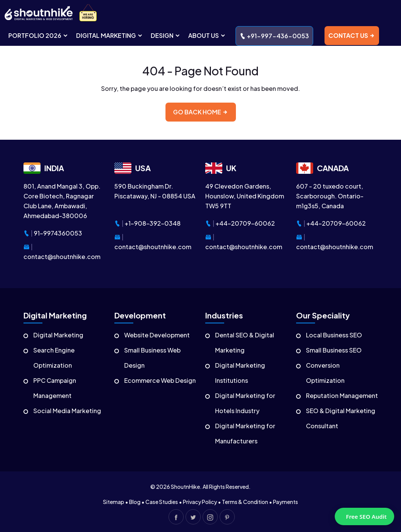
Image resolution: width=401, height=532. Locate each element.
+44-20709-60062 (245, 223)
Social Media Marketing (67, 411)
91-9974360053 (58, 233)
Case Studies (162, 502)
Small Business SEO (334, 350)
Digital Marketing (58, 335)
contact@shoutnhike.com (62, 257)
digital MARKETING (110, 35)
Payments (286, 502)
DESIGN (166, 35)
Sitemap (114, 502)
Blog (135, 502)
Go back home (201, 112)
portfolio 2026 (38, 35)
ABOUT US (207, 35)
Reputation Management (342, 395)
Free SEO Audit (366, 516)
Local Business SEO (334, 335)
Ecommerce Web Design (160, 380)
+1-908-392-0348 (153, 223)
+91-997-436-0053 (274, 36)
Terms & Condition (245, 502)
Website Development (157, 335)
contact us (352, 35)
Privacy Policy (200, 502)
